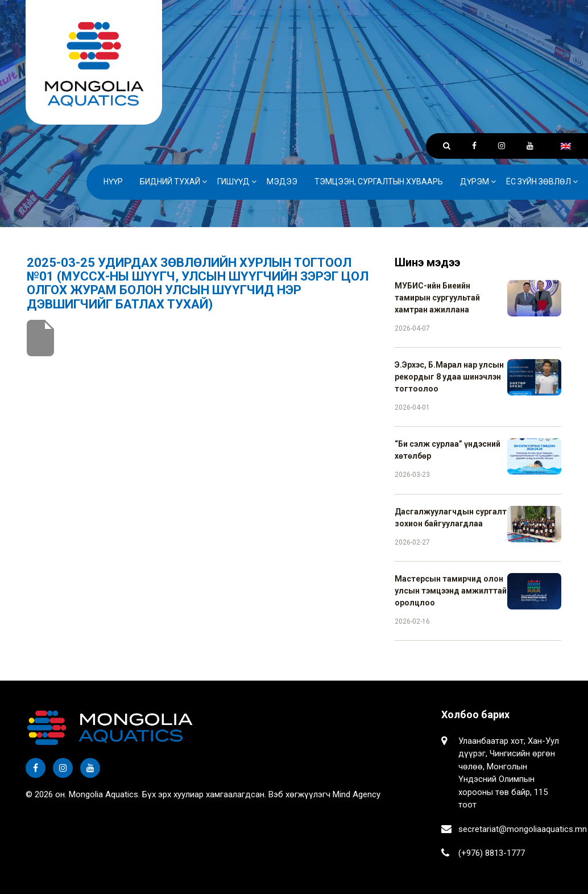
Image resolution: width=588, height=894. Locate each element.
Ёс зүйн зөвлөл (539, 182)
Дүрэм (475, 182)
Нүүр (113, 182)
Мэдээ (282, 182)
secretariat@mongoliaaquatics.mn (523, 829)
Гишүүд (233, 182)
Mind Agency (357, 794)
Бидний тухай (170, 182)
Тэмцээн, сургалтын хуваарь (379, 182)
